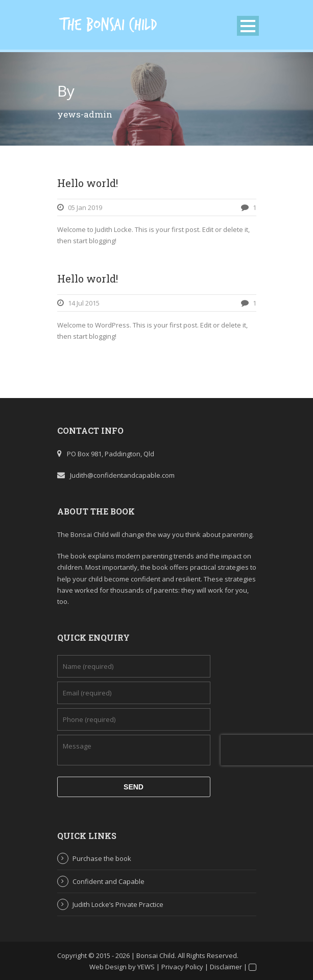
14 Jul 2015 (84, 303)
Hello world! (88, 183)
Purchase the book (102, 858)
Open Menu (248, 26)
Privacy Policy (182, 967)
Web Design (108, 967)
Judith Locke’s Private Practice (118, 904)
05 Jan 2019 (85, 207)
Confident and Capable (109, 881)
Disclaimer (226, 967)
